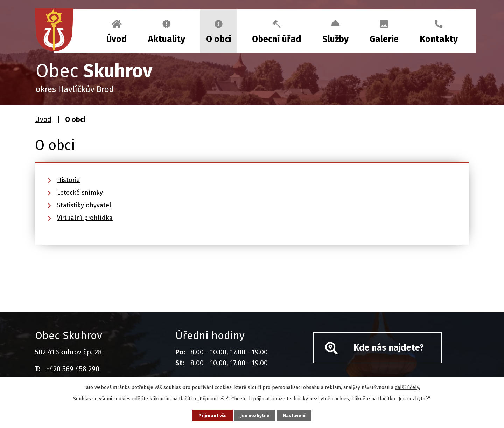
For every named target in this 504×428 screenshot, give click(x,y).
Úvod (117, 39)
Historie (68, 180)
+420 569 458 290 (73, 369)
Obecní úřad (277, 39)
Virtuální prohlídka (85, 218)
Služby (335, 39)
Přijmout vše (209, 415)
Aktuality (167, 39)
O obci (219, 39)
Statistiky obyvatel (84, 205)
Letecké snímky (80, 193)
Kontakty (439, 39)
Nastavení (297, 415)
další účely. (407, 387)
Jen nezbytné (255, 415)
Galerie (384, 39)
